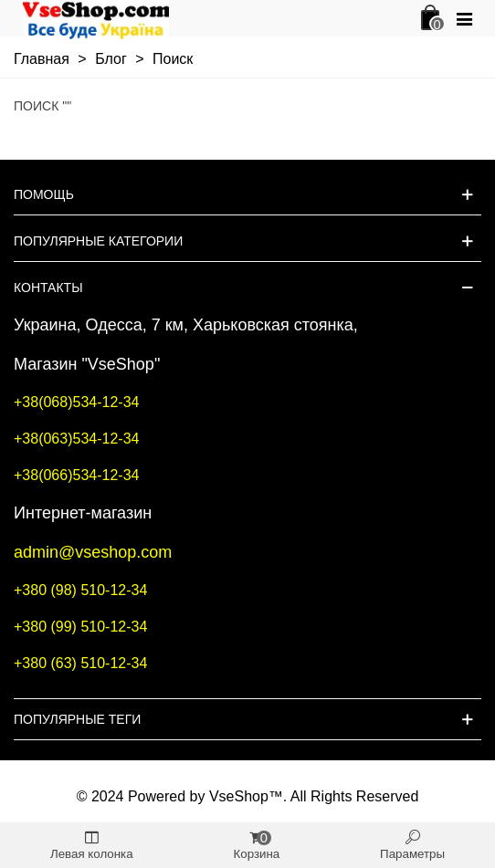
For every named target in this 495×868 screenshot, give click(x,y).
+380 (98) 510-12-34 (80, 590)
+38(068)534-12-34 (76, 402)
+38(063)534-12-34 (76, 439)
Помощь (44, 194)
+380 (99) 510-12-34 (80, 627)
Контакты (48, 288)
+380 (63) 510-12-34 (80, 663)
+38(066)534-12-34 (76, 475)
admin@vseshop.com (93, 552)
